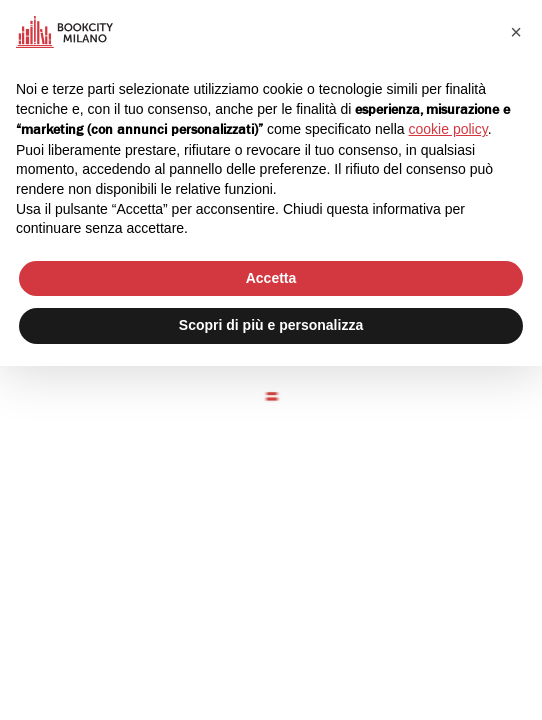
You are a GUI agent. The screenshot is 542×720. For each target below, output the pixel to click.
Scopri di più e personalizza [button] (271, 325)
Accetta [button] (271, 278)
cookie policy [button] (448, 129)
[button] (516, 32)
